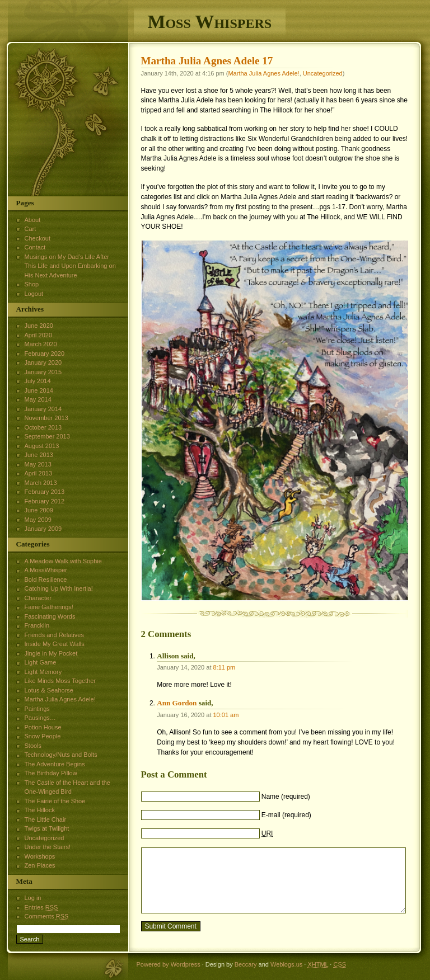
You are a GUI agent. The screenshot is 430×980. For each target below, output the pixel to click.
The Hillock (40, 810)
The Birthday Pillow (51, 773)
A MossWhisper (46, 570)
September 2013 (47, 436)
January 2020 (43, 362)
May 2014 (38, 399)
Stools (33, 746)
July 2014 (38, 381)
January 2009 (43, 529)
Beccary (246, 964)
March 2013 (41, 483)
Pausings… (40, 718)
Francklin (37, 625)
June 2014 (39, 390)
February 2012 (45, 501)
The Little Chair (46, 819)
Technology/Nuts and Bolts (61, 755)
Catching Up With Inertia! (59, 588)
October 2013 (43, 427)
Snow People (43, 736)
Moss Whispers (210, 22)
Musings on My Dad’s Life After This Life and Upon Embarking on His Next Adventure (70, 266)
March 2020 (41, 344)
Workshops (40, 856)
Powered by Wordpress (169, 964)
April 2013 (39, 473)
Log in (33, 898)
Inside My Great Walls (55, 644)
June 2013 (39, 455)
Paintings (37, 709)
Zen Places (40, 865)
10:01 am (226, 715)
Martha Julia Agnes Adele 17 (207, 61)
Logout (34, 294)
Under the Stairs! (48, 847)
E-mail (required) (286, 815)
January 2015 (43, 372)
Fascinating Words (50, 616)
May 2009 (38, 520)
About (33, 220)
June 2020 (39, 326)
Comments (47, 916)
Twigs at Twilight (47, 828)
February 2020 (45, 354)
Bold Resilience (46, 579)
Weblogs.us (286, 964)
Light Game (41, 662)
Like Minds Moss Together (60, 681)
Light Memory (43, 672)
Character (38, 598)
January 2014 (43, 409)
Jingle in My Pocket (51, 653)
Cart (31, 229)
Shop (32, 284)
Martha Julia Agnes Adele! (263, 73)
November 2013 (46, 418)
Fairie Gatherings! (49, 607)
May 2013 (38, 464)
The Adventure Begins (55, 764)
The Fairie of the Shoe (55, 801)
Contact (35, 247)
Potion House (43, 727)
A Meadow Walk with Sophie (63, 561)
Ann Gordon (177, 703)
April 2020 (39, 335)
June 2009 (39, 510)
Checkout (38, 238)
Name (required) (286, 797)
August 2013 (42, 446)
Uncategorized (323, 73)
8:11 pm (225, 667)
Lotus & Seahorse (49, 690)
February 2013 (45, 492)
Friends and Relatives (54, 635)
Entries (41, 907)
